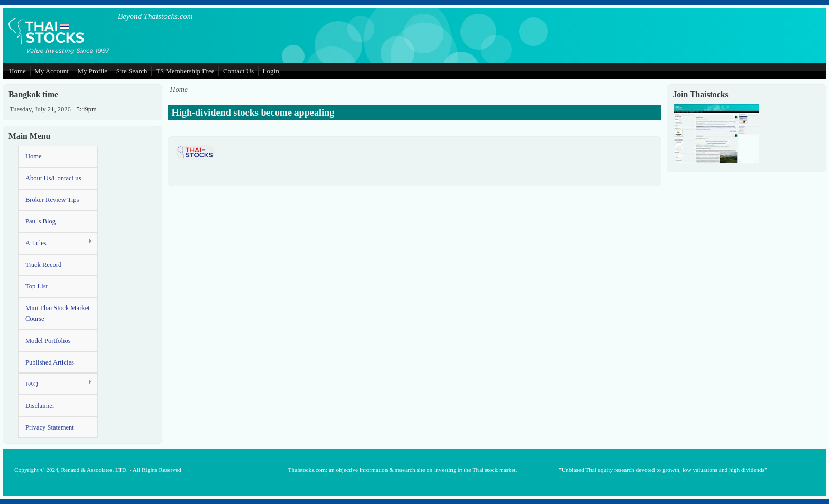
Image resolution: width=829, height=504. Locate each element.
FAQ (55, 383)
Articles (55, 243)
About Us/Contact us (53, 178)
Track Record (43, 265)
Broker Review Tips (52, 200)
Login (271, 71)
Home (17, 71)
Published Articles (50, 362)
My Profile (92, 71)
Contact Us (238, 71)
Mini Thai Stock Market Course (58, 313)
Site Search (132, 71)
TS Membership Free (185, 71)
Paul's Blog (40, 221)
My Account (52, 71)
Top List (36, 286)
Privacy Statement (50, 427)
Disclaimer (40, 406)
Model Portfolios (48, 341)
